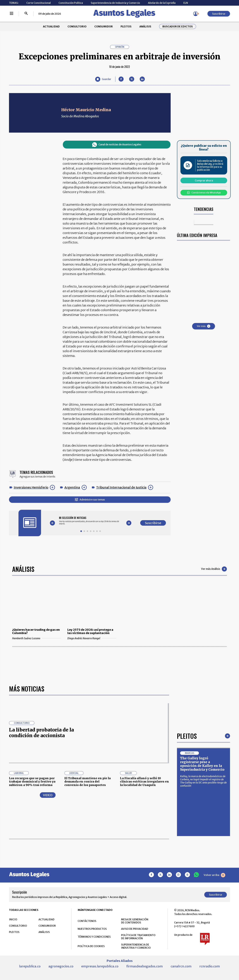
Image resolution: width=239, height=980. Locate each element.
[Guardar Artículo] (103, 79)
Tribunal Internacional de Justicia (121, 487)
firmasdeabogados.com (145, 966)
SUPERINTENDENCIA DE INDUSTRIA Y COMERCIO (136, 946)
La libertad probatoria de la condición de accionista (41, 733)
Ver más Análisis (214, 569)
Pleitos (187, 736)
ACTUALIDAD (51, 26)
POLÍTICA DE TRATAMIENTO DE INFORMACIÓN (138, 937)
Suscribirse (219, 14)
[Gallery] (91, 521)
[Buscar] (26, 14)
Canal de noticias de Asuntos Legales (117, 145)
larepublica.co (30, 966)
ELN (186, 3)
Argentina (72, 487)
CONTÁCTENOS (87, 921)
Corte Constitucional (39, 3)
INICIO (13, 919)
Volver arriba (214, 875)
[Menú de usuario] (196, 14)
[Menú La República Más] (12, 14)
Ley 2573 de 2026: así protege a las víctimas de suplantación (90, 631)
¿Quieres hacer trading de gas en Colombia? (36, 631)
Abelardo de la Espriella (162, 3)
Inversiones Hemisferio (31, 487)
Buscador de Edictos (178, 26)
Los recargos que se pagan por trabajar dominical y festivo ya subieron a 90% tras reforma (32, 782)
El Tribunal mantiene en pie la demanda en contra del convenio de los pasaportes (88, 782)
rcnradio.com (210, 966)
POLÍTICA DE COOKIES (91, 946)
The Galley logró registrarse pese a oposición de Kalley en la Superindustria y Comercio (202, 764)
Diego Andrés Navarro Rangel (92, 638)
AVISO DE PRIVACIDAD (135, 929)
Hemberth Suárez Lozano (37, 638)
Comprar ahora (204, 180)
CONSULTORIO (77, 26)
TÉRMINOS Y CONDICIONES (94, 937)
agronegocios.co (61, 966)
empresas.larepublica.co (100, 966)
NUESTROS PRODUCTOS (92, 929)
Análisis (23, 569)
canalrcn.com (181, 966)
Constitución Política (71, 3)
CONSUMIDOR (104, 26)
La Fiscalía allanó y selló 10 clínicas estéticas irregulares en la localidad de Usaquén (144, 782)
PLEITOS (126, 26)
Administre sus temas (90, 500)
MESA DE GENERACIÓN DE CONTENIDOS (135, 921)
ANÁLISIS (145, 26)
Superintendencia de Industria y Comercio (115, 3)
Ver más (204, 326)
